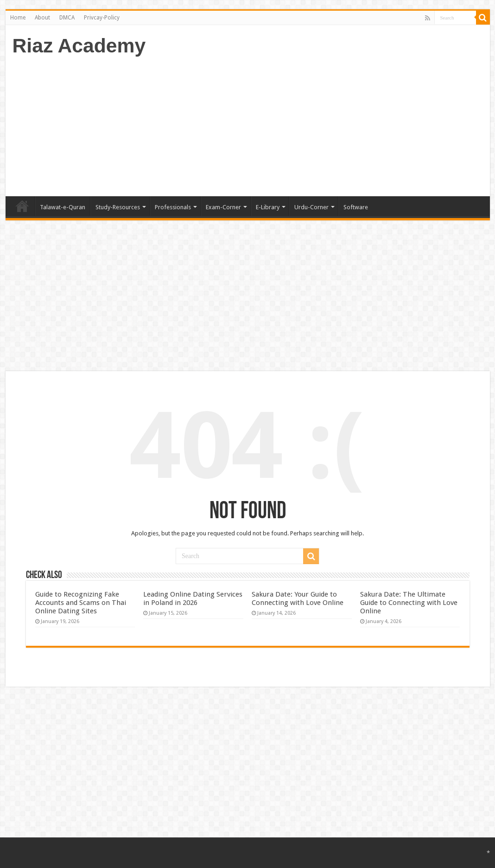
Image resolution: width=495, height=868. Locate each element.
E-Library (268, 207)
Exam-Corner (223, 207)
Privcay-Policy (102, 18)
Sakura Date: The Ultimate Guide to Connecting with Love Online (409, 603)
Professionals (173, 207)
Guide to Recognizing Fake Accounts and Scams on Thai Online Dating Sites (81, 603)
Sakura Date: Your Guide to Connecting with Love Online (298, 598)
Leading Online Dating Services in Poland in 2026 (193, 598)
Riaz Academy (79, 45)
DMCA (67, 18)
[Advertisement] (314, 122)
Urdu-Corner (311, 207)
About (42, 18)
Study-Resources (118, 207)
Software (356, 207)
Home (18, 18)
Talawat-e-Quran (63, 207)
